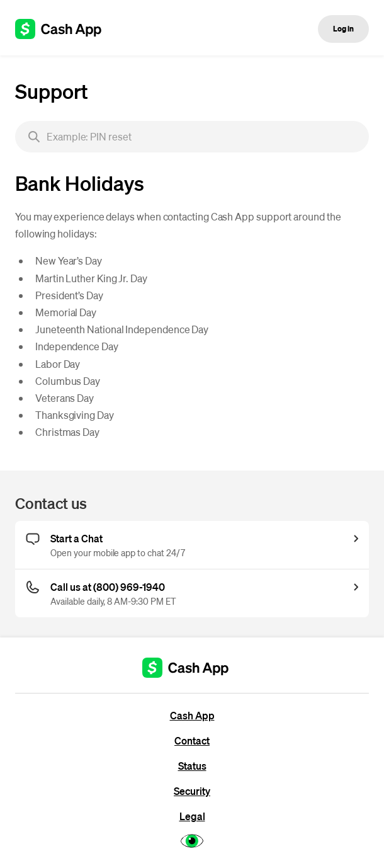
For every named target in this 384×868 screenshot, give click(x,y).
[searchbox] (192, 137)
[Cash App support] (65, 29)
